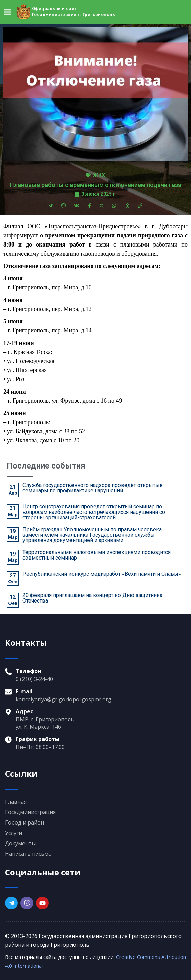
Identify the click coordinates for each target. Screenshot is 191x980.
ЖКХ (99, 175)
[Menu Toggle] (8, 12)
